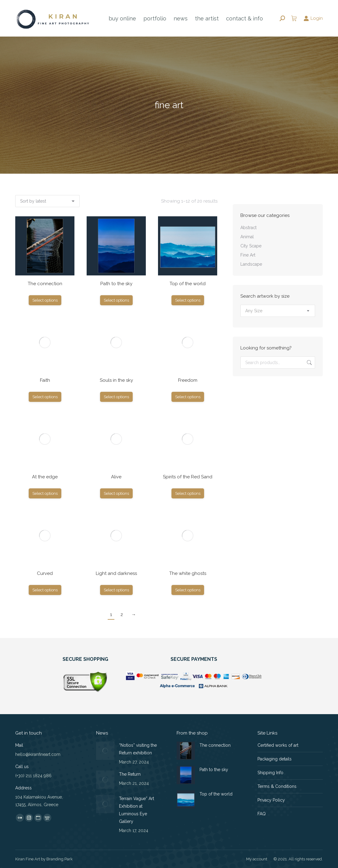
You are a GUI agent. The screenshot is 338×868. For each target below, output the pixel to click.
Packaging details (275, 759)
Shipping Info (270, 773)
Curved (45, 573)
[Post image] (105, 751)
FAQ (262, 814)
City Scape (251, 246)
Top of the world (188, 284)
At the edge (45, 477)
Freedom (188, 380)
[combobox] (278, 311)
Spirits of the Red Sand (188, 477)
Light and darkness (116, 573)
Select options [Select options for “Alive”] (116, 493)
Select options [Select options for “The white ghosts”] (188, 590)
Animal (247, 237)
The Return (130, 774)
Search (309, 363)
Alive (116, 477)
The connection (45, 284)
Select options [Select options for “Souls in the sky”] (116, 397)
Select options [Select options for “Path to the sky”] (116, 300)
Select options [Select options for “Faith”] (45, 397)
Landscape (251, 264)
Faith (45, 380)
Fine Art (248, 255)
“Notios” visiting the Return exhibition (138, 749)
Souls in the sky (116, 380)
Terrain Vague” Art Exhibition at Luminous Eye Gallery (137, 810)
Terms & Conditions (277, 786)
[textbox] (254, 311)
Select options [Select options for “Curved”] (45, 590)
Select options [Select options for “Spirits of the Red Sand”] (188, 493)
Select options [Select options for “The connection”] (45, 300)
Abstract (248, 228)
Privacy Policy (271, 800)
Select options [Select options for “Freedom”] (188, 397)
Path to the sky (116, 284)
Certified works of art (278, 745)
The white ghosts (188, 573)
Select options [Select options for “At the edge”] (45, 493)
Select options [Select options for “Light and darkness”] (116, 590)
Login (313, 18)
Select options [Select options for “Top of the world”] (188, 300)
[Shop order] (47, 201)
